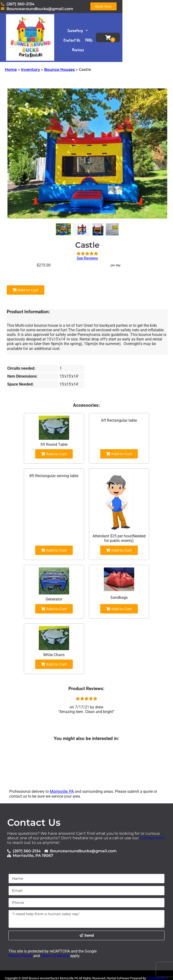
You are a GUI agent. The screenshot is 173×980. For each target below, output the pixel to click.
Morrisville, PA (62, 791)
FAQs (103, 45)
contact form (152, 838)
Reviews (117, 45)
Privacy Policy (20, 956)
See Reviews (87, 258)
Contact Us (124, 36)
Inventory (100, 36)
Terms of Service (54, 956)
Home (11, 70)
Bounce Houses (59, 70)
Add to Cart (26, 290)
